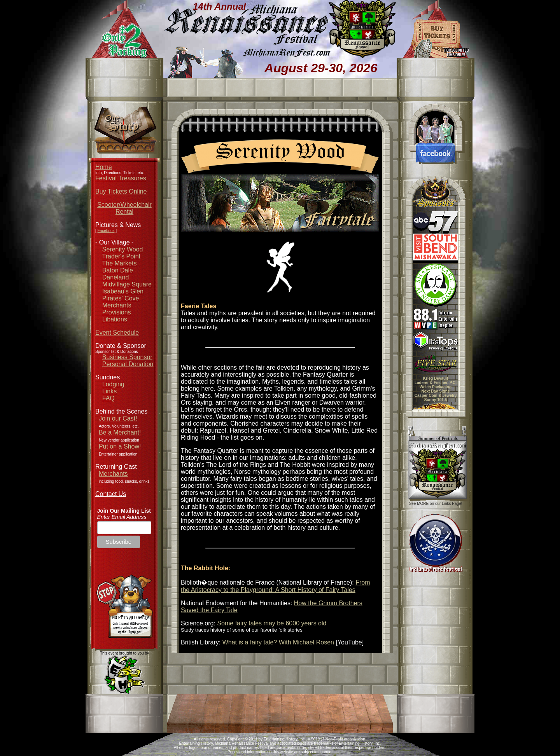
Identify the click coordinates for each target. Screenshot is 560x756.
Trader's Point (122, 256)
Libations (115, 319)
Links (109, 391)
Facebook (106, 231)
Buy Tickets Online (121, 191)
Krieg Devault (436, 378)
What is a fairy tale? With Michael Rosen (278, 642)
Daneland (116, 277)
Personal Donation (128, 364)
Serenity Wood (123, 249)
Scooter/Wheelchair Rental (124, 208)
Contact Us (111, 494)
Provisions (117, 312)
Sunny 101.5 (436, 400)
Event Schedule (117, 333)
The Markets (120, 263)
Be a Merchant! (120, 432)
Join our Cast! (118, 418)
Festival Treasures (121, 178)
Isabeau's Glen (123, 291)
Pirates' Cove (121, 298)
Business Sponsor (127, 357)
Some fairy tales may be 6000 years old (272, 623)
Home (104, 167)
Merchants (117, 305)
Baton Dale (118, 270)
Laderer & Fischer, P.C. (436, 383)
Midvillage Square (127, 284)
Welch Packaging (436, 387)
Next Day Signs (436, 391)
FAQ (108, 398)
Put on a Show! (120, 446)
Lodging (113, 384)
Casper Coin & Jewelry (436, 395)
